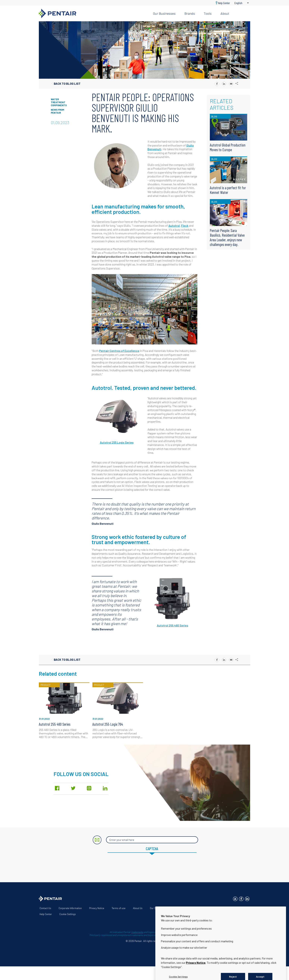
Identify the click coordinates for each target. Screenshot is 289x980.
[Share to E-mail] (231, 84)
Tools (208, 13)
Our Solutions (157, 908)
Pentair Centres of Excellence (119, 351)
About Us (138, 908)
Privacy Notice (97, 908)
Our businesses (164, 13)
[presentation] (144, 866)
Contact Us (45, 908)
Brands (190, 13)
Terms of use (119, 908)
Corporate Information (70, 908)
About (225, 13)
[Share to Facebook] (217, 84)
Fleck (185, 226)
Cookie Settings (68, 914)
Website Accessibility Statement (189, 908)
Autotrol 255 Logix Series (117, 442)
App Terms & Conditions (226, 908)
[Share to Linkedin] (224, 84)
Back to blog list (67, 84)
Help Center (224, 3)
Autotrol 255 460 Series (173, 625)
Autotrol (174, 226)
